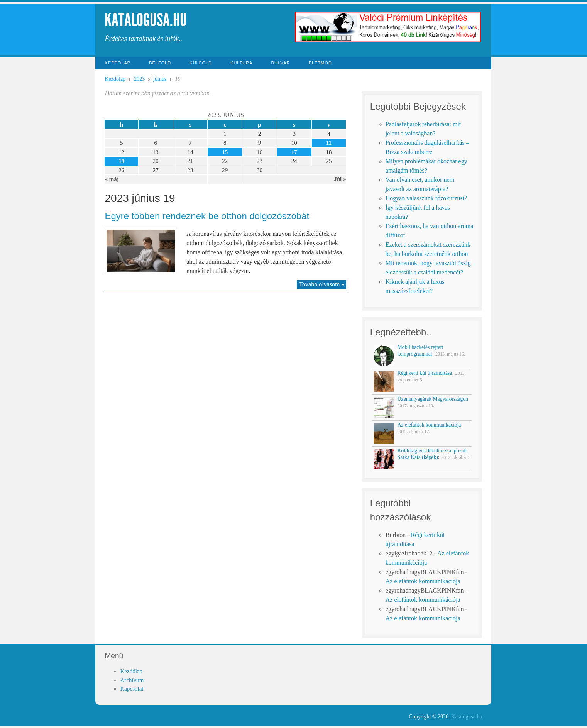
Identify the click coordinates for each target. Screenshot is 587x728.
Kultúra (242, 63)
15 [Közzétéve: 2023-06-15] (225, 152)
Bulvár (281, 63)
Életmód (320, 63)
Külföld (201, 63)
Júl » (340, 179)
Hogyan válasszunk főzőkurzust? (426, 198)
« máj (112, 179)
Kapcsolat (132, 689)
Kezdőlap (118, 63)
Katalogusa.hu (146, 20)
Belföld (160, 63)
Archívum (132, 680)
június (160, 79)
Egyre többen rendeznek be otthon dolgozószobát (207, 216)
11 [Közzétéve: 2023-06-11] (329, 143)
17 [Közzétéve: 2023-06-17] (294, 152)
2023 (139, 79)
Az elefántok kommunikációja (423, 581)
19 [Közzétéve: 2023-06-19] (121, 161)
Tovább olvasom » (321, 284)
